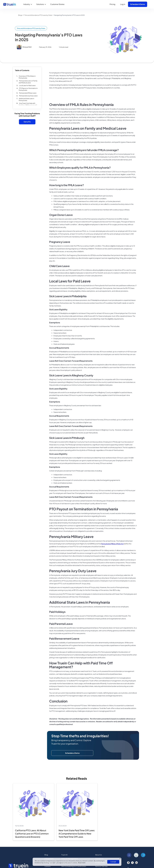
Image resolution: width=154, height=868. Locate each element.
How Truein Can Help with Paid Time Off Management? (28, 105)
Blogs (20, 15)
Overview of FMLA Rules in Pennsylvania (27, 77)
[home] (10, 4)
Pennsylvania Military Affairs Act (112, 545)
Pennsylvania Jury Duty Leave (28, 96)
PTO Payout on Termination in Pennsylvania (28, 90)
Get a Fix (27, 122)
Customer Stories (57, 4)
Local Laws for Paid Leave (27, 86)
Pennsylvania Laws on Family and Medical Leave (28, 82)
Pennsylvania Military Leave (28, 93)
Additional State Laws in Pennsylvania (26, 100)
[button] (28, 4)
